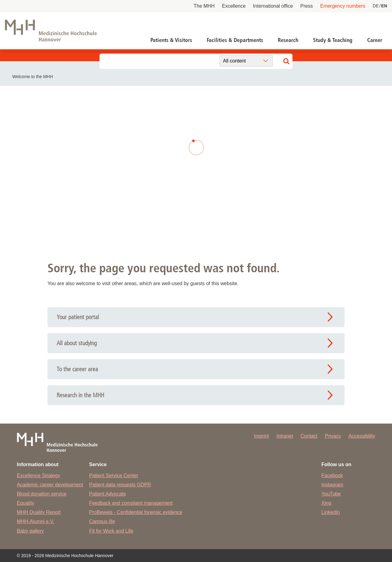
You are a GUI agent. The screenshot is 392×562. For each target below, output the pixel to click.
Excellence (234, 6)
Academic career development (50, 485)
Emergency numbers (343, 6)
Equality (26, 503)
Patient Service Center (114, 475)
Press (307, 6)
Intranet (285, 436)
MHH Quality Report (39, 512)
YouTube (331, 494)
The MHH (204, 6)
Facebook (332, 475)
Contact (309, 436)
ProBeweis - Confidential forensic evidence (136, 512)
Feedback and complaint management (131, 503)
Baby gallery (30, 531)
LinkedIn (331, 512)
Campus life (102, 521)
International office (273, 6)
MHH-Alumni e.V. (36, 521)
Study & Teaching (333, 40)
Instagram (332, 485)
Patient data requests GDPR (120, 485)
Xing (326, 503)
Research (288, 40)
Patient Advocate (107, 494)
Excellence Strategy (38, 475)
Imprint (261, 436)
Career (375, 40)
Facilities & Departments (235, 40)
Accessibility (362, 436)
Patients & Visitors (171, 40)
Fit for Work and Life (111, 531)
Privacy (333, 436)
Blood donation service (42, 494)
